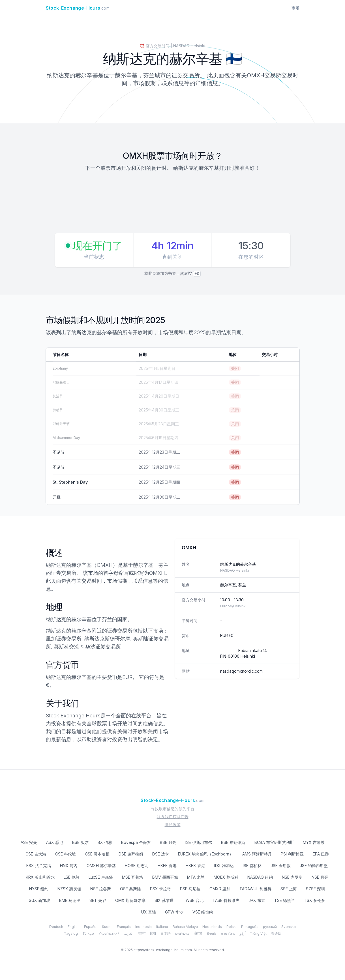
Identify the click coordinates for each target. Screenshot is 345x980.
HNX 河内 (69, 866)
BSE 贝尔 (80, 842)
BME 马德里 (70, 900)
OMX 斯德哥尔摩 (130, 900)
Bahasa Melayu (185, 927)
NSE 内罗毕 (292, 877)
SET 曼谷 (98, 900)
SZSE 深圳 (315, 889)
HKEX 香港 (195, 866)
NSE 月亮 (320, 877)
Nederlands (212, 927)
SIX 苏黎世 (164, 900)
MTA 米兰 (196, 877)
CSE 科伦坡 (66, 854)
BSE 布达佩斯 (233, 842)
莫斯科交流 (67, 646)
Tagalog (71, 933)
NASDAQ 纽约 (260, 877)
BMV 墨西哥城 (165, 877)
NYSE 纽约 (39, 889)
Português (250, 927)
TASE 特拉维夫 (226, 900)
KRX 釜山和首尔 (40, 877)
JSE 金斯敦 (281, 866)
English (74, 927)
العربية (129, 933)
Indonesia (143, 927)
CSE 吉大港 (36, 854)
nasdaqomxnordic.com (241, 671)
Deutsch (56, 927)
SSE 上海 (289, 889)
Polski (232, 927)
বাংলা (142, 933)
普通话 (276, 933)
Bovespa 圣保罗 (136, 842)
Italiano (162, 927)
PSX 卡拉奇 (160, 889)
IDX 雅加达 (224, 866)
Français (124, 927)
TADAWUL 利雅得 (255, 889)
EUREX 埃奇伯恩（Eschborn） (206, 854)
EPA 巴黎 (321, 854)
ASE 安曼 (29, 842)
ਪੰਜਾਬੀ (198, 933)
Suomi (107, 927)
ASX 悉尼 (55, 842)
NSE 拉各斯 (101, 889)
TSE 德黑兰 (285, 900)
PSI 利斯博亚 (292, 854)
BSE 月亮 (168, 842)
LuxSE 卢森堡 (101, 877)
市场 (295, 8)
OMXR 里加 (220, 889)
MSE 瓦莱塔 (133, 877)
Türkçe (88, 933)
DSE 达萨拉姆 (131, 854)
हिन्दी (153, 933)
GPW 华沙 (174, 912)
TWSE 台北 (193, 900)
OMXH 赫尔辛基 (101, 866)
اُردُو (243, 933)
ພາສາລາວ (182, 933)
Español (91, 927)
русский (270, 927)
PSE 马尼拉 (190, 889)
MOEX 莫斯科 (226, 877)
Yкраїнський (109, 933)
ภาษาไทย (228, 933)
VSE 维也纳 (203, 912)
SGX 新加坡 (39, 900)
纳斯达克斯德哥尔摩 (107, 639)
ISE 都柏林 (252, 866)
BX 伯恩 (105, 842)
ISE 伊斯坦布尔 (199, 842)
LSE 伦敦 (72, 877)
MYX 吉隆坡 (314, 842)
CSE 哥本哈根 (97, 854)
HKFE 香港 (167, 866)
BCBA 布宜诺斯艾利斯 (274, 842)
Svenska (289, 927)
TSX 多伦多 (315, 900)
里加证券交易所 (64, 639)
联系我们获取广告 (173, 817)
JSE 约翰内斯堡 (314, 866)
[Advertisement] (173, 203)
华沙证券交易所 (103, 646)
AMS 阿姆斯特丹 (257, 854)
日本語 (166, 933)
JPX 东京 (257, 900)
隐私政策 (173, 824)
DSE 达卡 (161, 854)
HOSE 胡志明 (137, 866)
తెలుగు (212, 933)
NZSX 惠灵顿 (69, 889)
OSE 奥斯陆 (130, 889)
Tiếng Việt (258, 933)
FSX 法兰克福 (39, 866)
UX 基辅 (149, 912)
